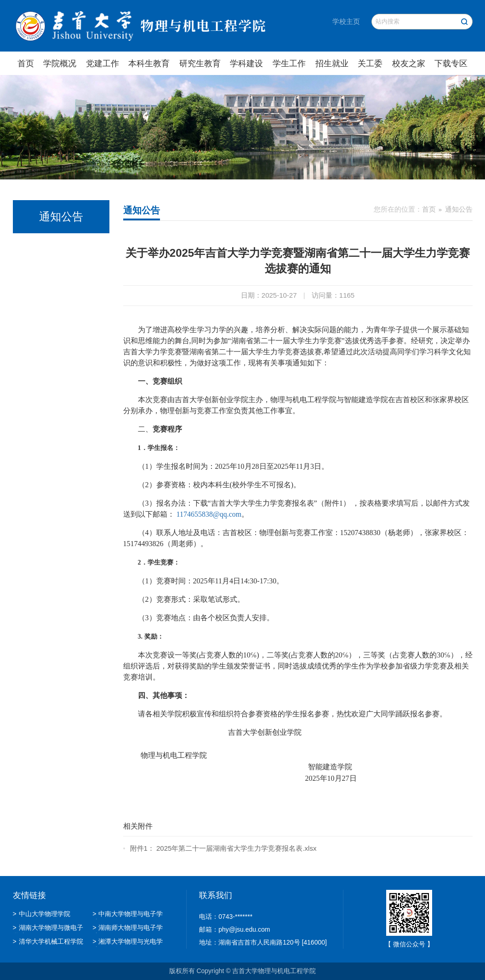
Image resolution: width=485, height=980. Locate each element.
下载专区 (451, 63)
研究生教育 (200, 63)
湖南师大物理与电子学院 (128, 928)
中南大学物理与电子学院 (128, 915)
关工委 (370, 63)
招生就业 (332, 63)
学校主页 (346, 21)
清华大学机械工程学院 (48, 941)
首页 (26, 63)
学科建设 (246, 63)
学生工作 (289, 63)
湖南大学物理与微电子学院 (48, 928)
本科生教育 (149, 63)
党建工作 (103, 63)
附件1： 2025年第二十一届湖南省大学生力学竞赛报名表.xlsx (223, 848)
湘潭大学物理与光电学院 (128, 942)
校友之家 (409, 63)
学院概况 (60, 63)
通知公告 (459, 209)
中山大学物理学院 (42, 914)
